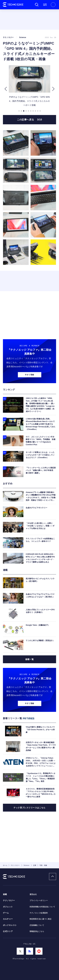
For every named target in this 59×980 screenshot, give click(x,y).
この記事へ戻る (29, 120)
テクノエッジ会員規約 (39, 913)
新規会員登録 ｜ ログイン (53, 5)
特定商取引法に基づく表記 (41, 919)
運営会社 (33, 894)
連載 (5, 894)
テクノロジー (9, 901)
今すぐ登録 (29, 375)
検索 (37, 5)
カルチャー (8, 919)
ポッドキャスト (10, 925)
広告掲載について (37, 925)
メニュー (45, 5)
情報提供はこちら (37, 931)
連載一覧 (29, 659)
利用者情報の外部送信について (42, 907)
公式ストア (8, 931)
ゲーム (6, 913)
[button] (6, 89)
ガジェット (8, 907)
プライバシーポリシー (39, 901)
